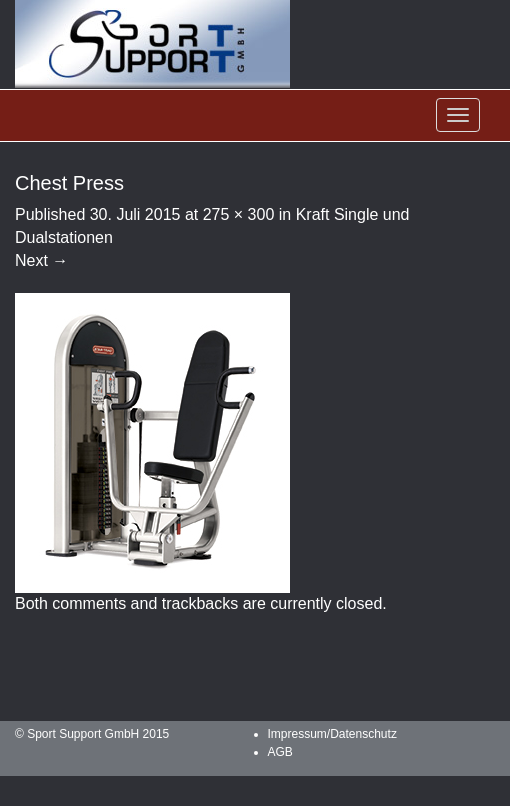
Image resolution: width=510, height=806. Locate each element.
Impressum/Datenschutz (332, 734)
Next (41, 260)
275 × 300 (239, 214)
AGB (280, 752)
